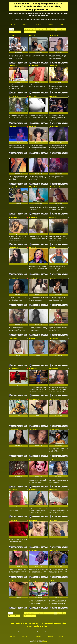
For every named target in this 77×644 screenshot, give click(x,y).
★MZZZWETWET (54, 550)
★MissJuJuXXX (13, 126)
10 (65, 29)
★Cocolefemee (53, 369)
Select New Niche (15, 32)
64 (32, 32)
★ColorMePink (53, 66)
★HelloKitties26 (13, 490)
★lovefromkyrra (33, 66)
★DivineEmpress (34, 581)
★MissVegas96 (33, 520)
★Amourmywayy (34, 278)
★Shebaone (53, 157)
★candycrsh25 (13, 187)
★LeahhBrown (13, 36)
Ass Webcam (25, 24)
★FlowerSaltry (13, 339)
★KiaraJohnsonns (14, 369)
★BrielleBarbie (13, 581)
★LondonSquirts (13, 278)
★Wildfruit (32, 36)
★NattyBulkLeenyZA (14, 399)
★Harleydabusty (33, 550)
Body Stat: (18, 52)
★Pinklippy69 (33, 96)
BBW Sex (39, 24)
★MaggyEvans (33, 369)
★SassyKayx (53, 218)
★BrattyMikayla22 (14, 218)
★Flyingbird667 (54, 126)
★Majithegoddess (34, 308)
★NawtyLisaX (33, 247)
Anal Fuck (50, 24)
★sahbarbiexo (53, 460)
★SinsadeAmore (34, 429)
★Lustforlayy (53, 520)
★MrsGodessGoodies (55, 187)
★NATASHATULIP (14, 308)
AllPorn (61, 24)
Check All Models (30, 29)
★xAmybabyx (12, 460)
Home (11, 29)
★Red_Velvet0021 (54, 490)
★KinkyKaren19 (13, 520)
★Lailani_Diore (33, 218)
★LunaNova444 (54, 339)
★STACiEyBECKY (14, 96)
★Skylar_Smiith (33, 187)
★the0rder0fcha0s (54, 429)
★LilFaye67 (52, 247)
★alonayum (53, 278)
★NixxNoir (32, 460)
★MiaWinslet (53, 581)
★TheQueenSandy (34, 399)
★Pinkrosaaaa (13, 550)
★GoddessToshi (13, 429)
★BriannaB (32, 339)
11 (26, 32)
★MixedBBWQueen (14, 157)
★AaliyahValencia (54, 399)
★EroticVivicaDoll (54, 36)
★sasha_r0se (33, 126)
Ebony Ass (12, 24)
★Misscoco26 (33, 490)
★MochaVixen (53, 308)
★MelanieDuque (13, 66)
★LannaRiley (53, 96)
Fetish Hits (45, 642)
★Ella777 (31, 157)
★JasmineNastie (13, 247)
